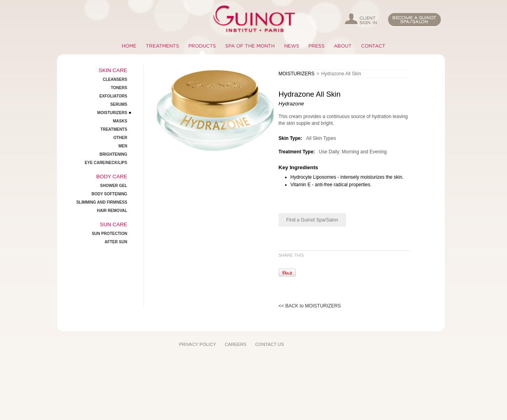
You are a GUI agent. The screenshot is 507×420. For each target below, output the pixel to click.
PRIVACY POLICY (198, 344)
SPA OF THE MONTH (250, 46)
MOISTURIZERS (112, 113)
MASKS (120, 121)
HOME (129, 46)
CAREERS (236, 344)
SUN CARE (114, 224)
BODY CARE (112, 177)
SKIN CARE (113, 70)
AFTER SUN (116, 242)
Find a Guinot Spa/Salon (312, 220)
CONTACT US (270, 344)
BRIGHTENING (113, 154)
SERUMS (119, 104)
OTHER (120, 138)
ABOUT (343, 46)
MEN (123, 146)
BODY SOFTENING (109, 194)
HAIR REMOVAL (112, 211)
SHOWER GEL (114, 186)
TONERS (119, 88)
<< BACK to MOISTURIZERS (310, 306)
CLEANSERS (115, 79)
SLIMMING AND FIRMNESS (102, 202)
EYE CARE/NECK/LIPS (106, 163)
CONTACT (373, 46)
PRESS (317, 46)
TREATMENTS (163, 46)
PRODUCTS (202, 46)
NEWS (292, 46)
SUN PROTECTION (109, 234)
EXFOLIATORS (113, 96)
